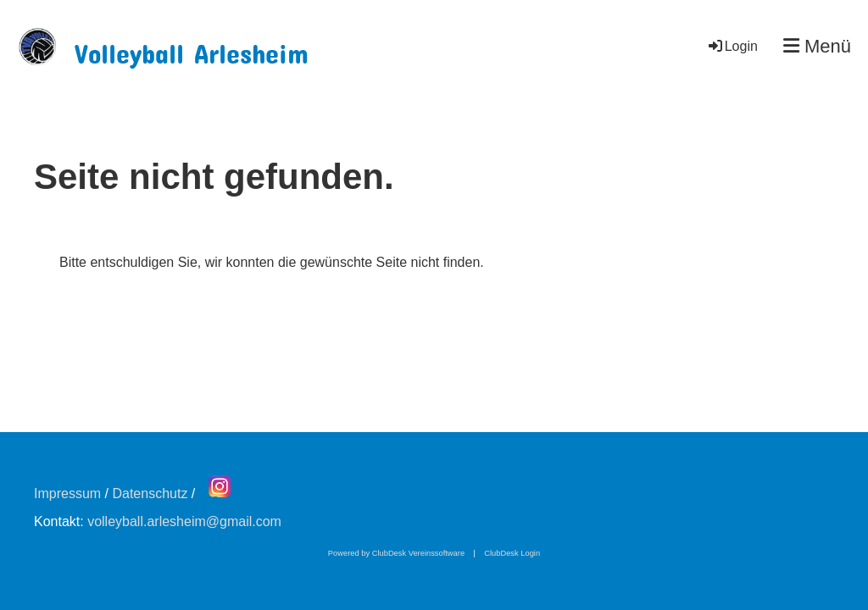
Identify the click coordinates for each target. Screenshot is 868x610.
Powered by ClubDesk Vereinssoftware (396, 553)
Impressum (67, 494)
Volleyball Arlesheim (192, 48)
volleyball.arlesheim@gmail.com (184, 521)
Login (732, 46)
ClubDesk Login (512, 553)
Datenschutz (150, 494)
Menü (817, 46)
